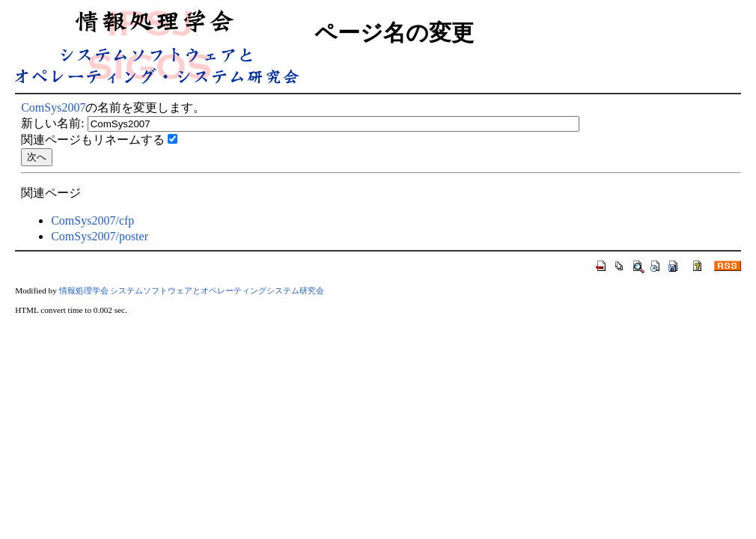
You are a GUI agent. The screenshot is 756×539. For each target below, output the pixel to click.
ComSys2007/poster (100, 236)
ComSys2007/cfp (92, 220)
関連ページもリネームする (93, 140)
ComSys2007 (53, 107)
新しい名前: (52, 123)
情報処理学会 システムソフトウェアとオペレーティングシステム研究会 (192, 290)
